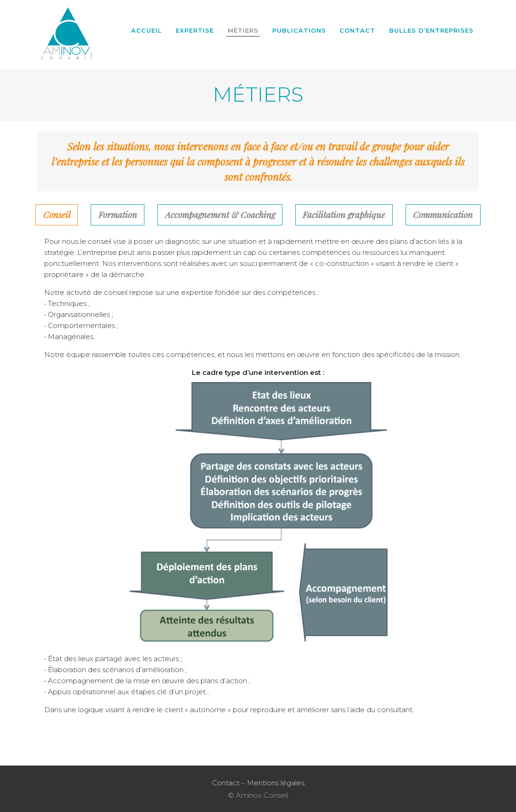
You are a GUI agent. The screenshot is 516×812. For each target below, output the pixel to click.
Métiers (243, 30)
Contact (357, 30)
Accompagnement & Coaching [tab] (220, 215)
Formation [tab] (118, 215)
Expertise (195, 30)
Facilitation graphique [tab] (344, 215)
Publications (299, 30)
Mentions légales (276, 783)
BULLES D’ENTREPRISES (431, 30)
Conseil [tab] (57, 215)
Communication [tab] (443, 215)
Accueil (146, 30)
